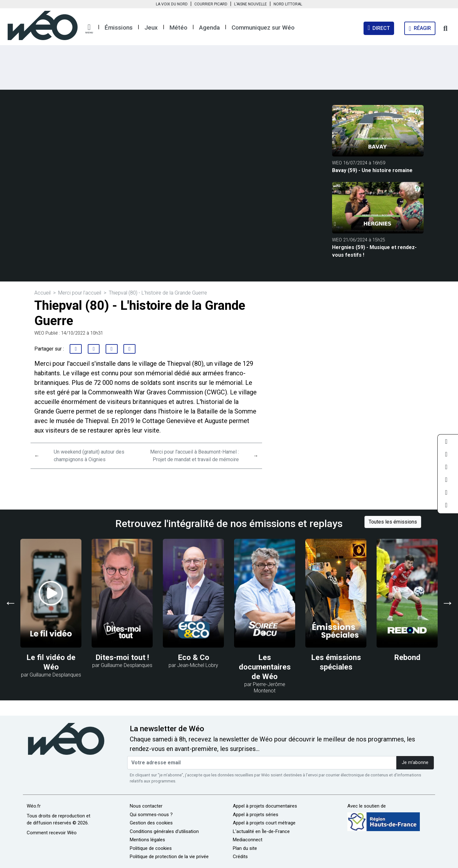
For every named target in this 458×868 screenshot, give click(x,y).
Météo (178, 28)
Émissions (119, 28)
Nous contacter (146, 806)
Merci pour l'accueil (80, 293)
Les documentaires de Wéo (265, 667)
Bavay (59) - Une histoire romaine (372, 170)
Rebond (407, 657)
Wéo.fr (34, 806)
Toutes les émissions (393, 522)
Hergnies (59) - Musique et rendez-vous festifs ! (374, 251)
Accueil (42, 293)
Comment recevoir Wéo (52, 833)
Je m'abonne (415, 763)
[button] (89, 29)
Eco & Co (194, 657)
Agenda (209, 28)
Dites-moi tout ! (122, 657)
